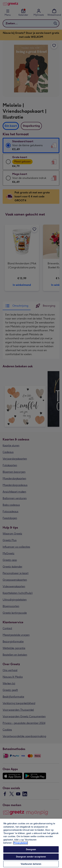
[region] (31, 843)
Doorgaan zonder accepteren (31, 857)
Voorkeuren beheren (31, 864)
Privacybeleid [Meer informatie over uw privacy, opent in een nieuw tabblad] (21, 843)
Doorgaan (31, 849)
